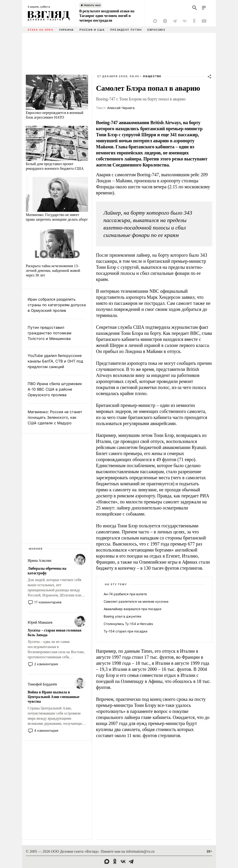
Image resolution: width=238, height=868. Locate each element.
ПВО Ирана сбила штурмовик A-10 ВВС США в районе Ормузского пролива (55, 389)
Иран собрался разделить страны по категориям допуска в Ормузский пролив (57, 305)
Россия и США (92, 30)
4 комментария (46, 730)
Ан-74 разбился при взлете (125, 594)
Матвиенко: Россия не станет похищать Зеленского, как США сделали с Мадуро (55, 417)
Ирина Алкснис (40, 560)
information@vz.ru (140, 851)
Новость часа (92, 5)
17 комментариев (48, 602)
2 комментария (46, 664)
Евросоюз (156, 30)
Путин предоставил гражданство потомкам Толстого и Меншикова (50, 333)
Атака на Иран (41, 30)
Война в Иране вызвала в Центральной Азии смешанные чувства (54, 697)
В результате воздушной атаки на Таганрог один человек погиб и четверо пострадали (107, 16)
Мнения (36, 549)
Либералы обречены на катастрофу (47, 571)
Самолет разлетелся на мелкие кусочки (136, 601)
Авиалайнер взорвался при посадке (132, 609)
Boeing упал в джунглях (123, 616)
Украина (66, 30)
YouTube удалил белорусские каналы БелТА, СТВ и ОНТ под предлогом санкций (55, 361)
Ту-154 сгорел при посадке (126, 631)
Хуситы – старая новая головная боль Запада (55, 633)
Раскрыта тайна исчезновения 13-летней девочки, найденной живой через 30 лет (53, 271)
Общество (152, 76)
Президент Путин (126, 30)
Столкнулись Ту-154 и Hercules (128, 624)
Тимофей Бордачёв (42, 684)
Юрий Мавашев (40, 622)
